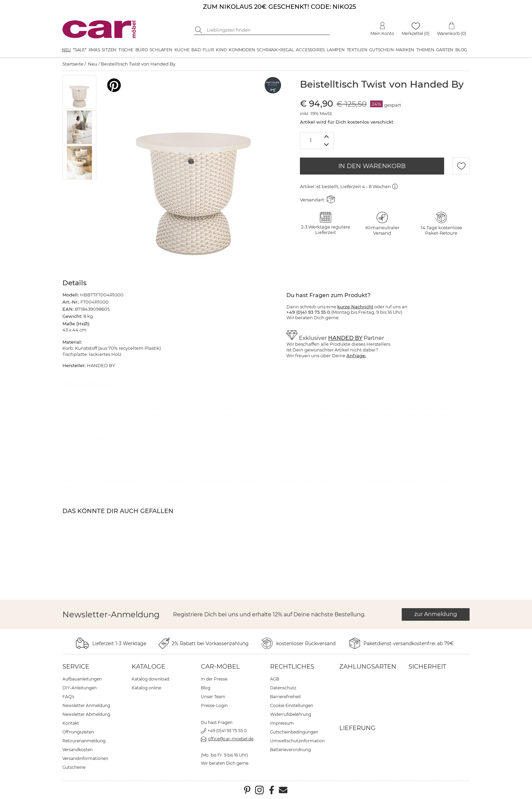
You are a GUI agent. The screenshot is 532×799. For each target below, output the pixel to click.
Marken (405, 50)
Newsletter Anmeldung (86, 705)
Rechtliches (292, 667)
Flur (208, 50)
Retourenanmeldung (84, 741)
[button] (80, 92)
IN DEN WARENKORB (372, 166)
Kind (221, 50)
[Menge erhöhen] (327, 136)
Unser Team (213, 697)
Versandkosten (78, 750)
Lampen (336, 50)
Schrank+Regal (275, 50)
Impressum (282, 723)
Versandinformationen (85, 758)
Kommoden (242, 50)
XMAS (94, 50)
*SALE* (80, 50)
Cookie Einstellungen (292, 705)
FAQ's (68, 697)
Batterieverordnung (290, 750)
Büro (142, 50)
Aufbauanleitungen (82, 679)
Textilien (357, 50)
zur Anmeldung (436, 614)
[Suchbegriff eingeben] (267, 30)
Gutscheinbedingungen (294, 732)
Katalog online (146, 688)
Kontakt (71, 723)
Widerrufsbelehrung (291, 714)
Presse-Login (214, 705)
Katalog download (150, 679)
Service (76, 667)
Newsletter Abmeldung (86, 714)
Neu (66, 50)
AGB (275, 679)
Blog (461, 50)
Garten (445, 50)
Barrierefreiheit (286, 697)
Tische (126, 50)
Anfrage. (356, 356)
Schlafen (161, 50)
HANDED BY (345, 338)
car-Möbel (220, 667)
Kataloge (148, 667)
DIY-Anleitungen (80, 688)
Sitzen (109, 50)
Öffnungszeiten (78, 732)
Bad (196, 50)
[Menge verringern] (327, 145)
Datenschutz (283, 688)
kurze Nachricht (355, 307)
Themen (425, 50)
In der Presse (214, 679)
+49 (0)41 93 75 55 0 (227, 731)
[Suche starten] (199, 30)
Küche (182, 50)
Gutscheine (74, 767)
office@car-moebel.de (231, 739)
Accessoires (310, 50)
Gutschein (381, 50)
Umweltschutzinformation (297, 741)
